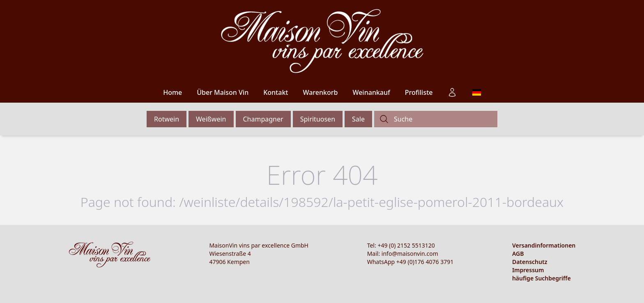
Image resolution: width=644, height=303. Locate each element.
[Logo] (322, 41)
